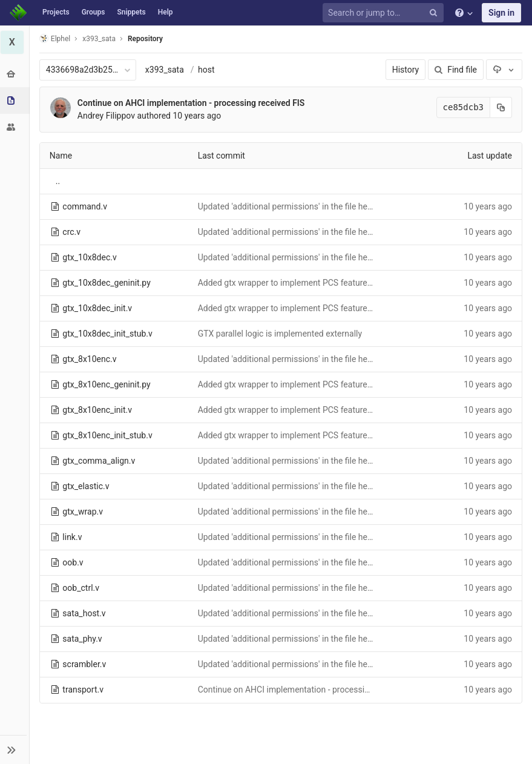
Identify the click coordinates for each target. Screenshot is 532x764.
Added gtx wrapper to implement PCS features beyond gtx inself (318, 283)
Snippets (131, 12)
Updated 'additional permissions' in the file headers (293, 206)
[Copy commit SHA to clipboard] (501, 107)
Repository (146, 39)
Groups (94, 12)
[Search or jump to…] (385, 13)
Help (166, 12)
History (406, 70)
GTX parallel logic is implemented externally (280, 334)
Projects (56, 12)
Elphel (55, 38)
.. (58, 181)
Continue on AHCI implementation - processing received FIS (192, 103)
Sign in (501, 13)
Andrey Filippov (107, 116)
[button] (15, 749)
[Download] (504, 70)
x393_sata (165, 70)
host (207, 70)
